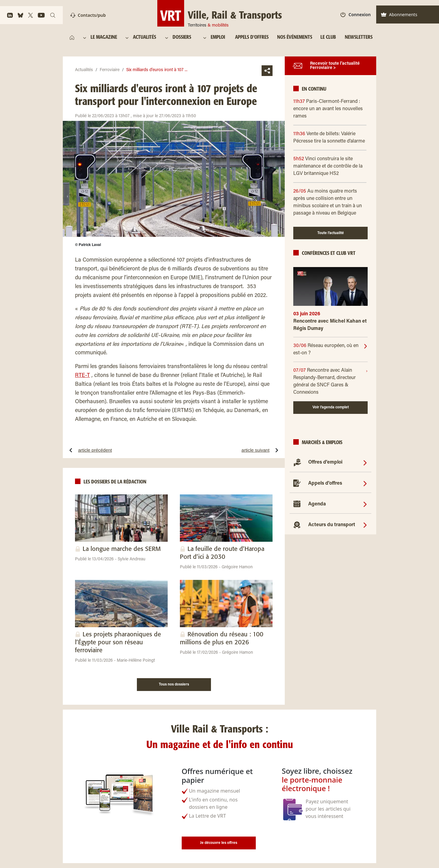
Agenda (317, 504)
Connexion (356, 14)
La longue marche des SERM (122, 549)
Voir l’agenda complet (331, 407)
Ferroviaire (110, 70)
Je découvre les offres (219, 843)
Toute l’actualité (331, 233)
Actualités (84, 70)
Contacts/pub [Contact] (88, 15)
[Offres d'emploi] (365, 462)
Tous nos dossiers (174, 685)
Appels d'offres (325, 483)
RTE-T (82, 376)
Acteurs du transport (332, 525)
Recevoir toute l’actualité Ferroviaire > (335, 66)
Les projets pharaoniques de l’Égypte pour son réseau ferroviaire (118, 643)
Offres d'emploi (325, 462)
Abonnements (399, 14)
